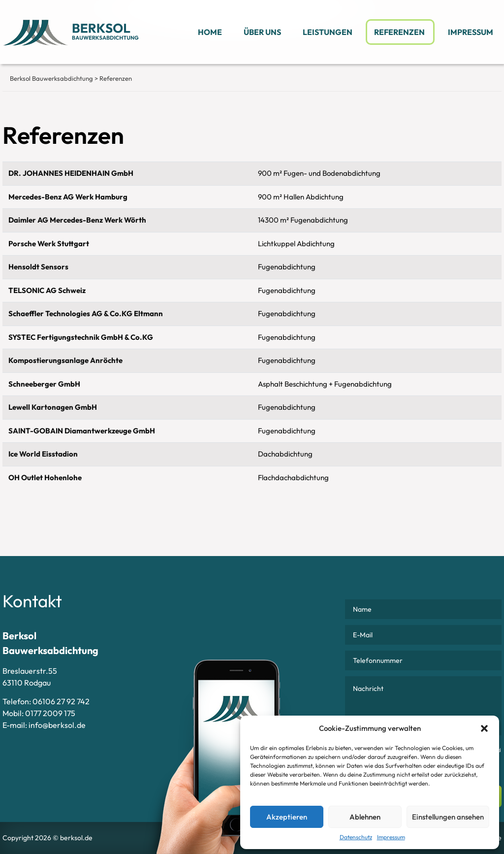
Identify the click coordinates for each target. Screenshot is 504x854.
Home (210, 32)
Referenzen (400, 32)
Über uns (262, 32)
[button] (484, 728)
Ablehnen (365, 817)
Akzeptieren (287, 817)
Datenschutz (356, 837)
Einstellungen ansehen (448, 817)
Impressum (391, 837)
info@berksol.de (57, 725)
